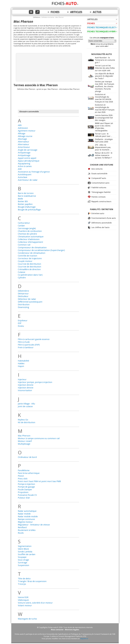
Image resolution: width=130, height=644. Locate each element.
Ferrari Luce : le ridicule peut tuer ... (104, 135)
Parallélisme (24, 470)
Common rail (24, 245)
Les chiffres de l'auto (100, 227)
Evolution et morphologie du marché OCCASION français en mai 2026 (104, 98)
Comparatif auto (99, 178)
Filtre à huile (24, 342)
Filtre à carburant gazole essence (34, 339)
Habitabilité (23, 361)
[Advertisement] (49, 67)
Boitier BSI (23, 201)
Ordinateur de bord (27, 457)
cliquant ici (84, 639)
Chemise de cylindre (27, 234)
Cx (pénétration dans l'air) (30, 275)
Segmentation (25, 546)
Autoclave (23, 177)
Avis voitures (97, 169)
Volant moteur (25, 605)
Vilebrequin (23, 600)
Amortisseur (24, 147)
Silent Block (23, 549)
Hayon (21, 366)
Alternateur (24, 142)
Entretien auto (98, 213)
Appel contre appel (27, 158)
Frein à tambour (26, 347)
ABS (20, 125)
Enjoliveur (23, 320)
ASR (20, 169)
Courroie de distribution (30, 264)
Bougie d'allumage (27, 207)
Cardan (21, 226)
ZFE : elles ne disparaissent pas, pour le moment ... (103, 147)
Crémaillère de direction (29, 269)
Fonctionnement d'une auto (104, 218)
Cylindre (22, 278)
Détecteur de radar (27, 299)
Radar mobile (24, 514)
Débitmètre (23, 291)
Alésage (22, 133)
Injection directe (26, 385)
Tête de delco (24, 579)
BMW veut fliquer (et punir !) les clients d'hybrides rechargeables (104, 127)
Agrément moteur (27, 131)
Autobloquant (25, 174)
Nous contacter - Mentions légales (65, 630)
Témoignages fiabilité (101, 192)
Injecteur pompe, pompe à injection (35, 382)
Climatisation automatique (31, 237)
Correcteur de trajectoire (30, 258)
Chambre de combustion (30, 231)
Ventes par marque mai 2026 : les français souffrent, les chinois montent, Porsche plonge (105, 86)
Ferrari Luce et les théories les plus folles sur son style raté (105, 68)
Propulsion (23, 492)
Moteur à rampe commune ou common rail (39, 438)
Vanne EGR (23, 597)
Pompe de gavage (26, 487)
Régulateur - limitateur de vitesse (34, 525)
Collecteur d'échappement (30, 242)
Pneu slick (23, 479)
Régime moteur (25, 522)
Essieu (21, 326)
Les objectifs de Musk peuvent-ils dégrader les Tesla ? (104, 76)
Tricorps (22, 584)
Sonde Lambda (25, 552)
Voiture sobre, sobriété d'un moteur (35, 603)
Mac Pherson (24, 436)
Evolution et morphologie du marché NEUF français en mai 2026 (105, 108)
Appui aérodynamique (29, 161)
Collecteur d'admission (29, 239)
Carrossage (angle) (27, 228)
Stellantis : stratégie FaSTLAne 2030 (104, 140)
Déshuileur (23, 296)
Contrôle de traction (28, 256)
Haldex (21, 363)
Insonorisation (25, 390)
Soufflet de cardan (27, 554)
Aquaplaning (24, 164)
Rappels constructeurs (101, 201)
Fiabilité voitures (99, 187)
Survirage (22, 563)
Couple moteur (25, 261)
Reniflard (22, 527)
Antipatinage (24, 153)
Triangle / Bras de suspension (32, 581)
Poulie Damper (25, 490)
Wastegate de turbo (27, 619)
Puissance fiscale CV (27, 495)
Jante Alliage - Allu (26, 404)
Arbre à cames (25, 166)
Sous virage (23, 560)
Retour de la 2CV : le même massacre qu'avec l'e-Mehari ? (104, 155)
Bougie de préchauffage (29, 210)
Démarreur (23, 294)
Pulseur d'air (24, 498)
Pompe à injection (26, 484)
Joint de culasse (25, 406)
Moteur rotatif (25, 441)
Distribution (24, 304)
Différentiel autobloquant (30, 302)
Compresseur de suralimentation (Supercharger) (41, 250)
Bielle (20, 199)
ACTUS (97, 12)
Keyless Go (23, 420)
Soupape (22, 557)
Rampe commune (26, 519)
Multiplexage (24, 444)
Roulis (21, 533)
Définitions (37, 17)
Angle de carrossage (28, 150)
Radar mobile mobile (28, 516)
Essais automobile (99, 173)
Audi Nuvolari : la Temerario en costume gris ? (105, 60)
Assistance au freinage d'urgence (34, 172)
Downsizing (23, 307)
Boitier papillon (25, 204)
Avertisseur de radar (28, 180)
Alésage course (25, 136)
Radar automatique (27, 511)
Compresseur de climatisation (32, 247)
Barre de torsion (26, 193)
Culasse (22, 272)
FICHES (55, 12)
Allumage (22, 139)
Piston (21, 476)
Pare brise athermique (29, 473)
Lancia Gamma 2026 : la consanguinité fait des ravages (104, 118)
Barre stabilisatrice (27, 196)
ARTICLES (76, 12)
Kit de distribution (27, 422)
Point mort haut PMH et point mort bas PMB (39, 481)
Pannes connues (98, 197)
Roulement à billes (27, 530)
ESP (20, 323)
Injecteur (22, 379)
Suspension (24, 565)
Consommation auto (100, 183)
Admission (23, 128)
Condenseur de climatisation (32, 253)
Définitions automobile (102, 223)
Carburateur (24, 223)
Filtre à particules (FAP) (29, 345)
